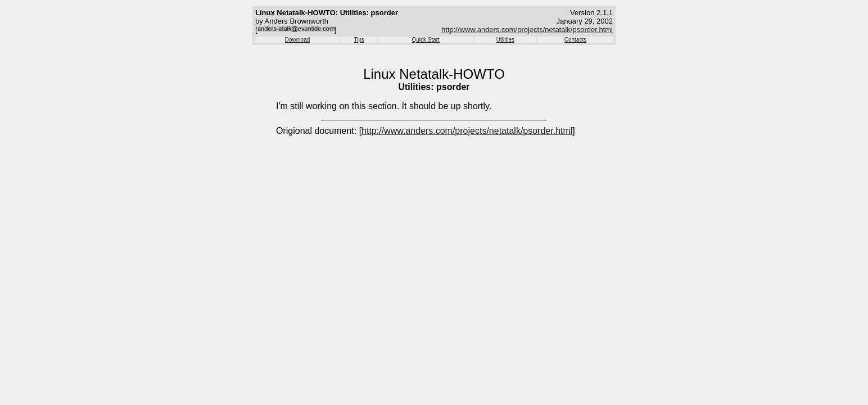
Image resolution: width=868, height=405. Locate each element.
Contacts (575, 40)
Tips (360, 40)
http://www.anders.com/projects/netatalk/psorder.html (527, 30)
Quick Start (425, 40)
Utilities (505, 40)
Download (297, 40)
